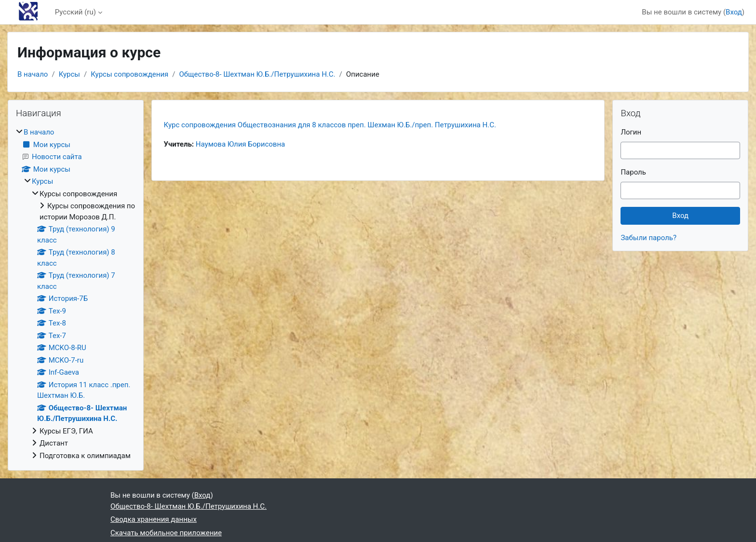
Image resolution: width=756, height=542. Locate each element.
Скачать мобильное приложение (166, 533)
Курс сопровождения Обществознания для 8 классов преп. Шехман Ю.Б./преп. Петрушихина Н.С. (330, 125)
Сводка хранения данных (154, 519)
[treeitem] (76, 294)
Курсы (69, 74)
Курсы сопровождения (129, 74)
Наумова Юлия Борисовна (240, 144)
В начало (33, 74)
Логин (631, 132)
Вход (734, 12)
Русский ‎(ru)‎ (75, 12)
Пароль (633, 172)
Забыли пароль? (648, 238)
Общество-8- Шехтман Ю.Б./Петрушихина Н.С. (257, 74)
